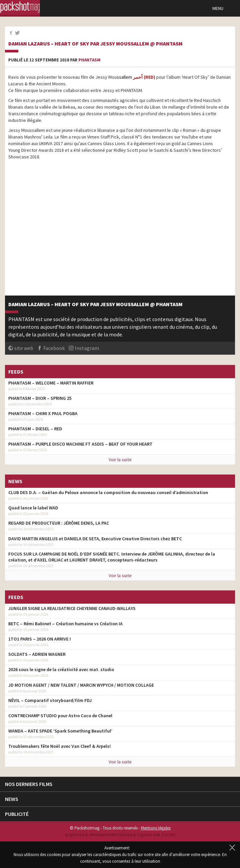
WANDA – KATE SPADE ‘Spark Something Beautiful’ (60, 731)
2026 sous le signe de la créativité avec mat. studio (61, 669)
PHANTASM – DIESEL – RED (35, 429)
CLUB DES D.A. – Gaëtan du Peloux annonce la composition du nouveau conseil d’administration (108, 492)
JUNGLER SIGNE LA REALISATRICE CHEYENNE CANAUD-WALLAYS (72, 608)
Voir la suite (120, 460)
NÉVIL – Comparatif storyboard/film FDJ (50, 700)
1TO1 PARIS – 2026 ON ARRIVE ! (40, 639)
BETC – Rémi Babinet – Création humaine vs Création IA (65, 624)
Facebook (54, 348)
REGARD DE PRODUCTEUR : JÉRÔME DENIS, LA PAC (59, 523)
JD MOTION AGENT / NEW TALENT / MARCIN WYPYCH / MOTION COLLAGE (81, 685)
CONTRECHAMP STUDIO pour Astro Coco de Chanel (60, 716)
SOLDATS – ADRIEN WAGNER (37, 654)
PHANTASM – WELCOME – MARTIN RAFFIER (51, 383)
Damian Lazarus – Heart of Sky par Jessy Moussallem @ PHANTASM (95, 44)
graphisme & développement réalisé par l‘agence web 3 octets (120, 835)
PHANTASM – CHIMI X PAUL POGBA (43, 413)
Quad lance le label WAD (33, 508)
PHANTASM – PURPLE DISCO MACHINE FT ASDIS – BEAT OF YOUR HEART (80, 444)
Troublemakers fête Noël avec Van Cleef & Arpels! (60, 746)
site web (24, 348)
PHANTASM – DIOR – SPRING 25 (40, 398)
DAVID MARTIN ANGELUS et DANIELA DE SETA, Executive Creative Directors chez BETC (95, 539)
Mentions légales (156, 828)
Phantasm (89, 60)
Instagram (87, 348)
